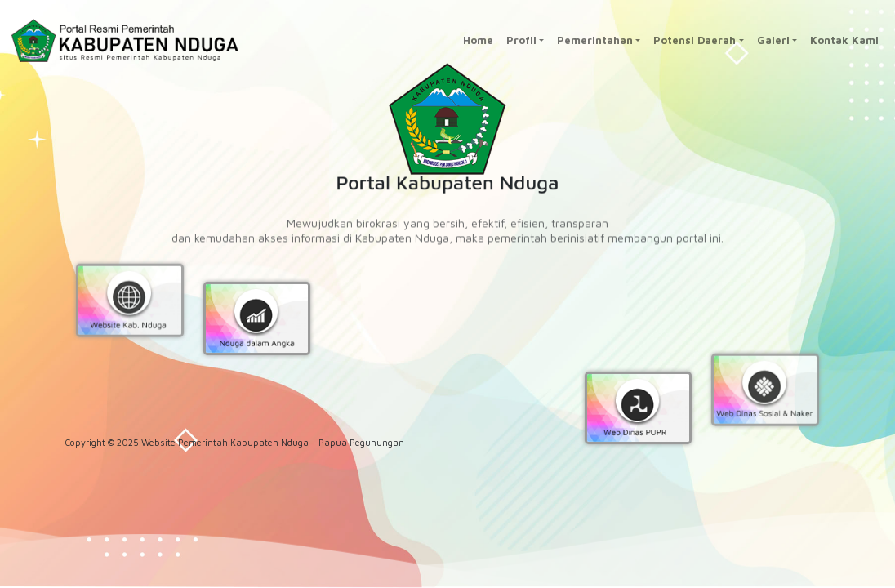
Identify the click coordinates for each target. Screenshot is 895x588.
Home (478, 40)
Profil (521, 40)
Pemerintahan (595, 40)
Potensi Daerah (695, 40)
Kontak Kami (844, 40)
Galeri (773, 40)
